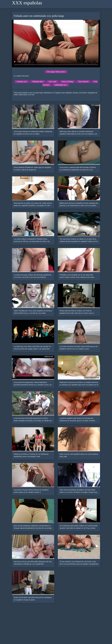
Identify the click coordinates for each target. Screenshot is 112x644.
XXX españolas (27, 3)
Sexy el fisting (67, 82)
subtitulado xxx (61, 85)
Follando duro (38, 82)
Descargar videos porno (56, 72)
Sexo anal (52, 82)
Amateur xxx (22, 82)
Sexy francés (83, 82)
